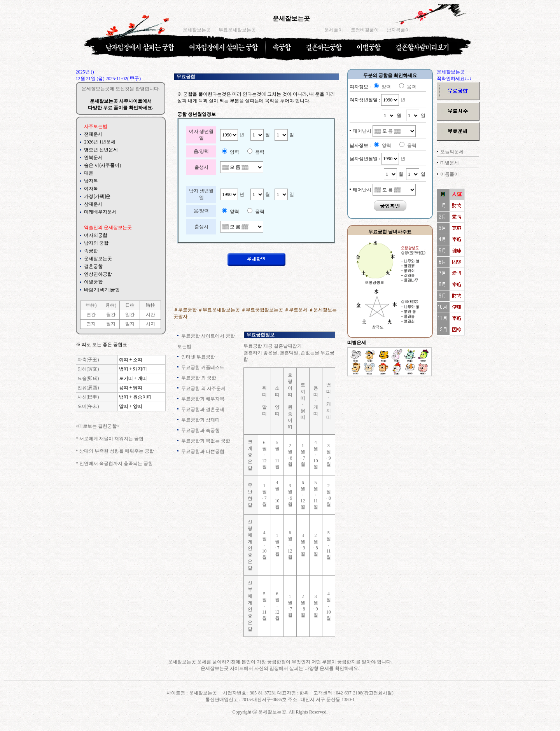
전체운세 (93, 134)
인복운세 (93, 157)
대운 (89, 173)
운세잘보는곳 (291, 18)
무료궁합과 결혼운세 (203, 409)
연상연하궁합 (98, 274)
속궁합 (91, 251)
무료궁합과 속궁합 (200, 430)
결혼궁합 (93, 266)
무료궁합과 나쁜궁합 (203, 451)
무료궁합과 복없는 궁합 (206, 441)
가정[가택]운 (97, 196)
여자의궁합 (96, 235)
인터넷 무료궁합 (198, 357)
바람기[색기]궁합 (102, 290)
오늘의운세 (452, 152)
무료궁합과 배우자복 (203, 399)
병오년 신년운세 (101, 150)
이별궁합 (93, 282)
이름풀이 (450, 174)
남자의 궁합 (96, 243)
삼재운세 (93, 204)
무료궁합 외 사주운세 (203, 388)
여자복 (91, 189)
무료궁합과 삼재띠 (200, 420)
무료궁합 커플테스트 (203, 367)
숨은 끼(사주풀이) (102, 165)
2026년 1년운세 (100, 142)
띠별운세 (450, 163)
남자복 (91, 181)
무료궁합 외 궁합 (199, 378)
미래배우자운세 (100, 212)
